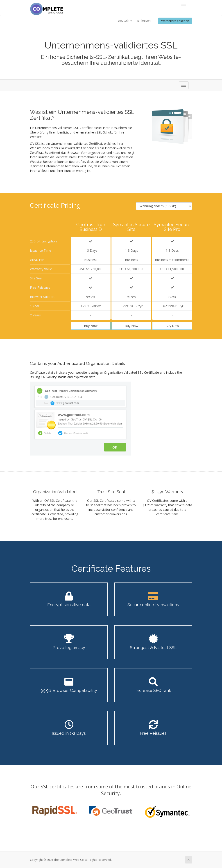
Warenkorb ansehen (175, 21)
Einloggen (144, 21)
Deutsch (125, 21)
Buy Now (91, 326)
